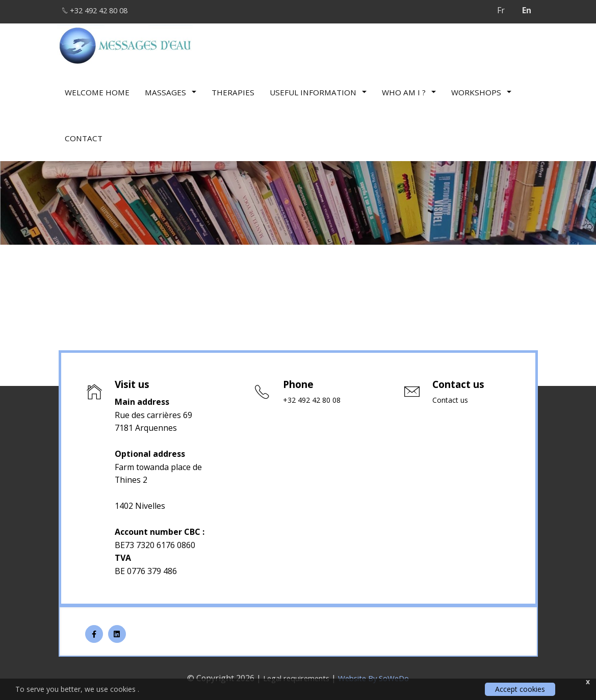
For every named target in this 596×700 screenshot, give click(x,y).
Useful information (318, 89)
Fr (501, 10)
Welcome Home (97, 89)
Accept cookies (520, 689)
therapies (233, 89)
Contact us (452, 400)
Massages (171, 89)
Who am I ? (409, 89)
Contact (84, 135)
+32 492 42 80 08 (101, 10)
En (527, 10)
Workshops (481, 89)
